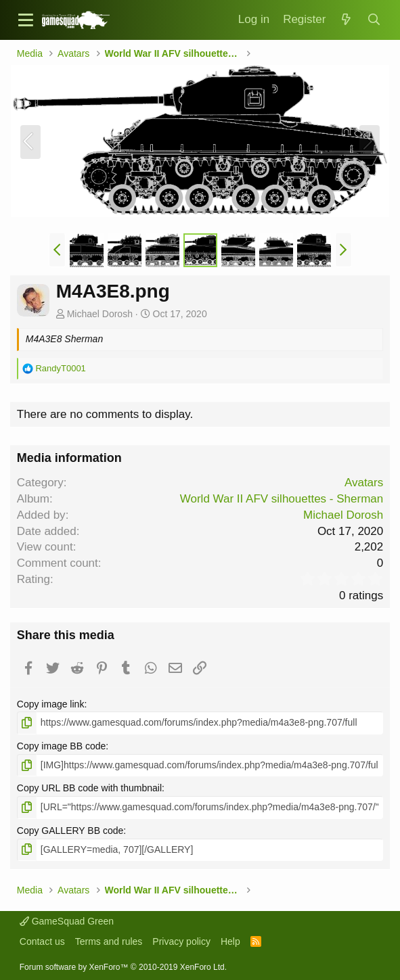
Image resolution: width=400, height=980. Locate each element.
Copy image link (51, 704)
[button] (26, 20)
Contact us (42, 941)
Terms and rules (109, 941)
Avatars (364, 483)
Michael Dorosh (100, 314)
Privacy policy (181, 941)
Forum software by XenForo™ (123, 967)
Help (230, 941)
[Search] (374, 20)
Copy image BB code (62, 746)
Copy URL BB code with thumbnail (89, 788)
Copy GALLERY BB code (70, 831)
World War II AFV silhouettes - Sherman (282, 499)
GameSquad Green (67, 921)
